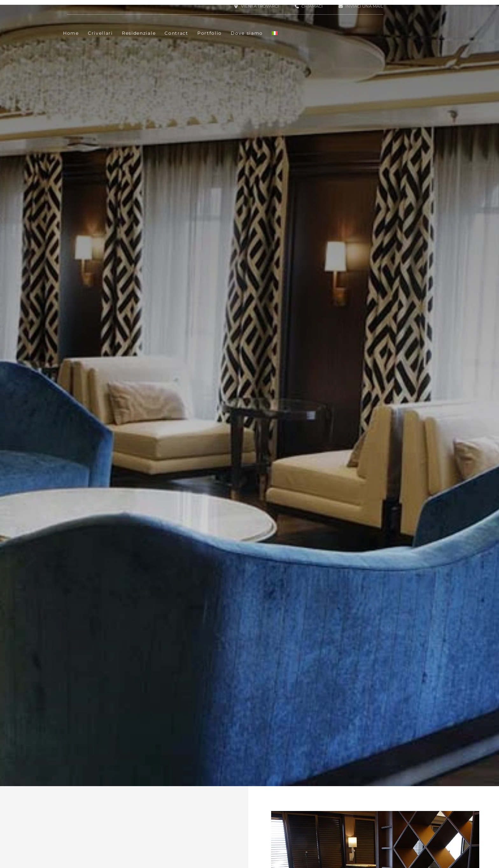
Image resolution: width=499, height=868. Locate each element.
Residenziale (139, 33)
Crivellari (100, 33)
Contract (176, 33)
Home (71, 33)
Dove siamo (247, 33)
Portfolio (210, 33)
